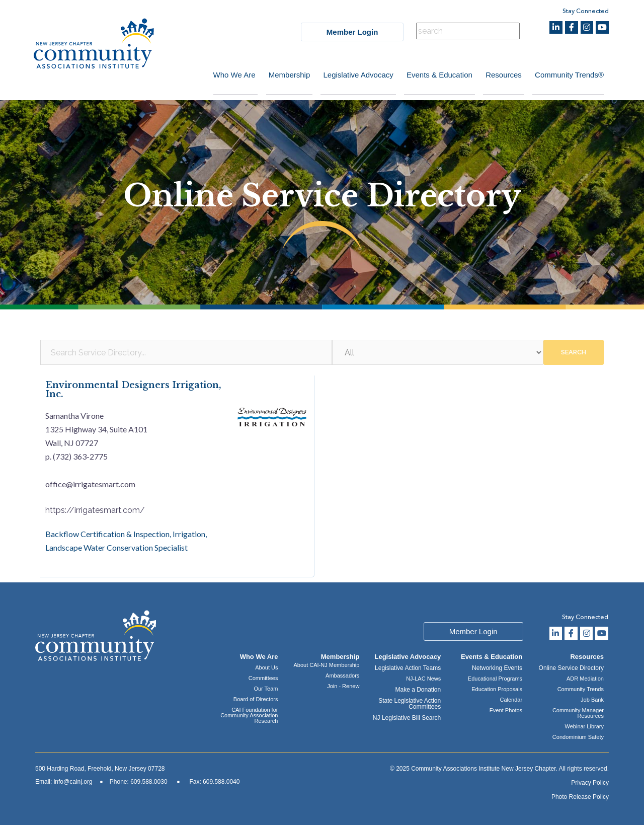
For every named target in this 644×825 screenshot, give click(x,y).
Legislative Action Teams (408, 668)
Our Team (266, 689)
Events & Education (435, 75)
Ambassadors (342, 676)
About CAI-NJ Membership (327, 665)
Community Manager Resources (578, 713)
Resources (502, 75)
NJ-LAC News (423, 679)
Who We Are (225, 75)
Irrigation (189, 534)
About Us (266, 667)
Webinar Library (584, 726)
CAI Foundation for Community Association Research (249, 715)
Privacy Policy (590, 783)
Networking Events (497, 668)
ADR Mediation (585, 679)
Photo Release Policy (580, 797)
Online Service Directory (571, 668)
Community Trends (581, 689)
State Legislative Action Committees (410, 704)
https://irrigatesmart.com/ (95, 510)
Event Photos (506, 710)
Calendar (511, 700)
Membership (282, 75)
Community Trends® (569, 75)
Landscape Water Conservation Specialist (116, 548)
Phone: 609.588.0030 (139, 782)
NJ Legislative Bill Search (407, 718)
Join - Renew (343, 686)
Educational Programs (495, 679)
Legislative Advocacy (352, 75)
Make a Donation (418, 690)
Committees (263, 678)
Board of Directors (256, 699)
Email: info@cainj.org (64, 782)
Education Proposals (497, 689)
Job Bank (592, 700)
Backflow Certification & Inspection (107, 534)
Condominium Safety (578, 737)
